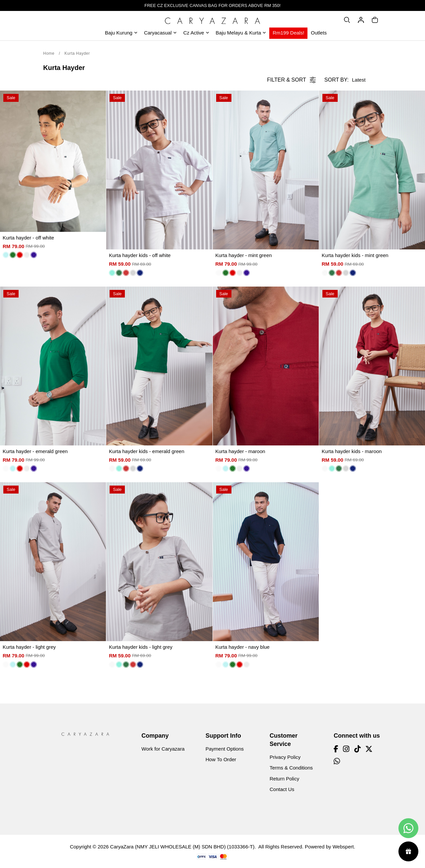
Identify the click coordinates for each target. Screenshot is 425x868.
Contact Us (282, 789)
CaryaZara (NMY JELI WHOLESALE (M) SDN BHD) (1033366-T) (182, 847)
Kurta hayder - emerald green (35, 451)
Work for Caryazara (163, 749)
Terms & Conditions (291, 768)
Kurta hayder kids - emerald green (147, 451)
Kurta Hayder (77, 53)
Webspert (343, 847)
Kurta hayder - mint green (244, 255)
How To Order (221, 759)
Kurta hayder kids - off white (140, 255)
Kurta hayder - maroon (240, 451)
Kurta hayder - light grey (29, 647)
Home (49, 53)
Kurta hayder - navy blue (243, 647)
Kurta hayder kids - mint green (355, 255)
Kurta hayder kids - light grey (141, 647)
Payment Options (225, 749)
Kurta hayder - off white (28, 238)
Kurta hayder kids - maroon (352, 451)
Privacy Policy (285, 757)
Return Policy (284, 779)
